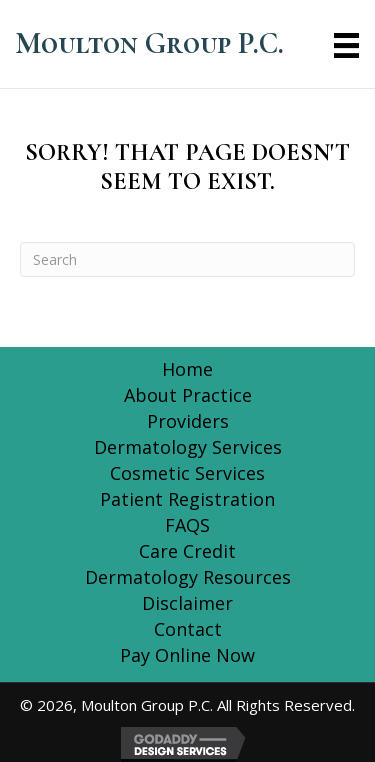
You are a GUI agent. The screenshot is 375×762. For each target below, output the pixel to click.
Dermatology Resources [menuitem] (188, 577)
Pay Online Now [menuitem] (187, 655)
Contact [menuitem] (188, 629)
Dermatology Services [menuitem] (188, 447)
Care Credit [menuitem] (187, 551)
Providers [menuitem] (188, 421)
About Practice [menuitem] (188, 395)
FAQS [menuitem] (187, 525)
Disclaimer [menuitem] (187, 603)
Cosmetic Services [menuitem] (187, 473)
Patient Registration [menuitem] (187, 499)
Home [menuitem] (187, 369)
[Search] (187, 259)
